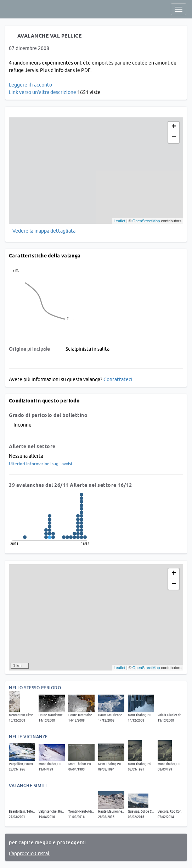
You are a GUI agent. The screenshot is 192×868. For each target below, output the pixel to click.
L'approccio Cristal (30, 853)
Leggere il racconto (30, 85)
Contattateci (118, 379)
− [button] (174, 138)
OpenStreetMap (146, 221)
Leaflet (120, 221)
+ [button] (174, 127)
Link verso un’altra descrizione (43, 92)
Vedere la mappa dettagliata (44, 231)
